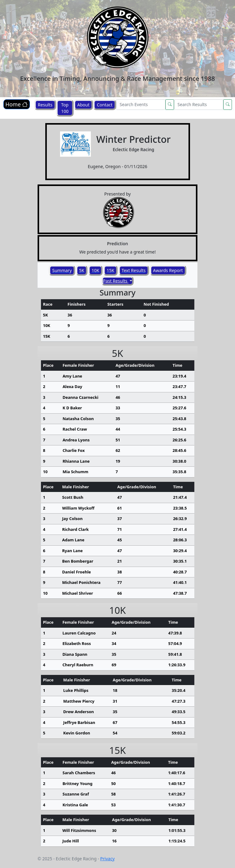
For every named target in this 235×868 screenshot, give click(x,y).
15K (110, 270)
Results (45, 105)
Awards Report (168, 270)
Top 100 (65, 108)
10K (95, 270)
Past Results (116, 281)
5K (82, 270)
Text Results (134, 270)
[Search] (141, 105)
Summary (62, 270)
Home (17, 104)
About (83, 105)
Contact (105, 105)
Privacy (107, 859)
